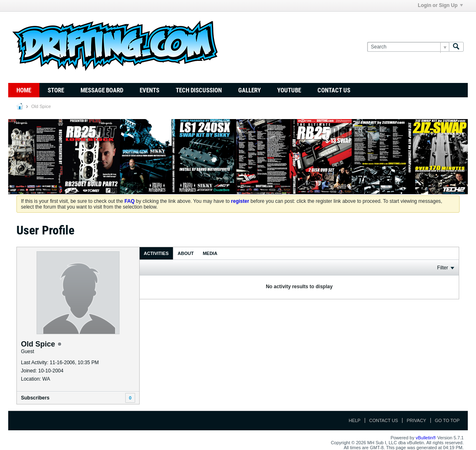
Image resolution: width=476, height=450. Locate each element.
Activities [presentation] (156, 253)
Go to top (447, 420)
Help (355, 420)
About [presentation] (186, 253)
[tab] (156, 253)
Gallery (249, 90)
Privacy (416, 420)
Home (24, 90)
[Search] (408, 47)
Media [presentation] (210, 253)
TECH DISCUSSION (199, 90)
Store (56, 90)
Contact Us (334, 90)
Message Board (102, 90)
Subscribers (35, 398)
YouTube (289, 90)
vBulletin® (426, 438)
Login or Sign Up (440, 5)
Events (149, 90)
